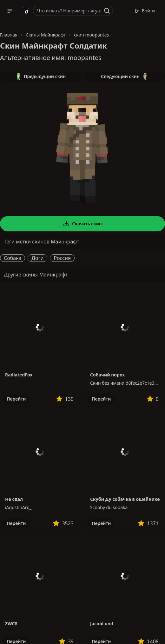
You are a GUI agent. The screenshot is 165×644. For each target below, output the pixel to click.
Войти (145, 11)
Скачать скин (82, 224)
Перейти (16, 399)
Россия (62, 258)
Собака (13, 258)
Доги (37, 258)
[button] (10, 11)
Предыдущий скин (41, 76)
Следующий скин (124, 76)
